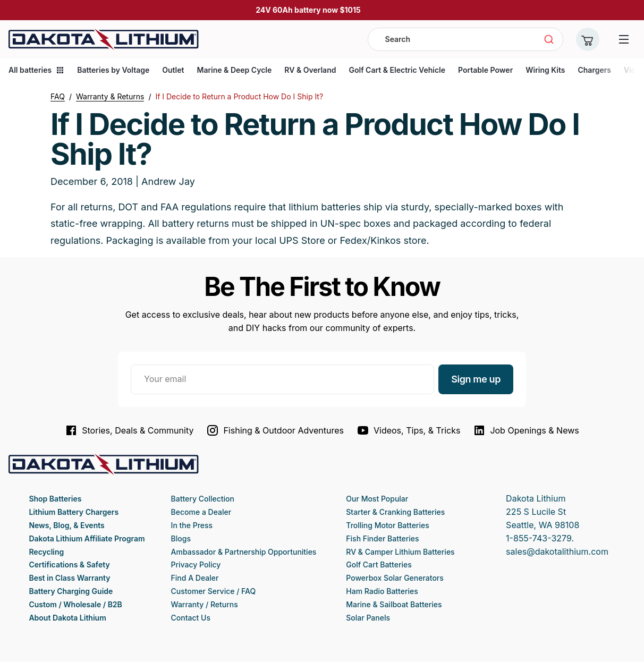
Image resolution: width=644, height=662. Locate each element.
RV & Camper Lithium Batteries (400, 552)
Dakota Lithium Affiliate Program (87, 538)
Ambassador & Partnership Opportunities (244, 552)
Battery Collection (203, 499)
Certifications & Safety (69, 565)
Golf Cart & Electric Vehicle (397, 70)
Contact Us (191, 618)
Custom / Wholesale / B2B (75, 604)
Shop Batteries (55, 499)
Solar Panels (368, 618)
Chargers (594, 70)
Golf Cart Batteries (379, 565)
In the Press (192, 525)
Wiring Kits (545, 70)
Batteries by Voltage (113, 70)
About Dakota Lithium (67, 618)
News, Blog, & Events (66, 525)
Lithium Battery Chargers (74, 512)
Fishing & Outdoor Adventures (275, 430)
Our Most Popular (377, 499)
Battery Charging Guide (71, 591)
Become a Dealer (201, 512)
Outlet (173, 70)
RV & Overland (310, 70)
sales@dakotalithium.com (557, 551)
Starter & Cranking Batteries (395, 512)
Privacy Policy (196, 565)
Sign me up (476, 379)
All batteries (36, 70)
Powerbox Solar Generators (395, 578)
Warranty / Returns (205, 604)
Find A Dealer (195, 578)
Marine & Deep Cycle (234, 70)
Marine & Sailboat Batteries (394, 604)
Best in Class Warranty (69, 578)
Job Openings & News (526, 430)
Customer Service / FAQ (214, 591)
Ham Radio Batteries (382, 591)
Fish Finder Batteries (382, 538)
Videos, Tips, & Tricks (408, 430)
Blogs (181, 538)
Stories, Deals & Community (129, 430)
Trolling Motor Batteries (387, 525)
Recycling (46, 552)
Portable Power (485, 70)
